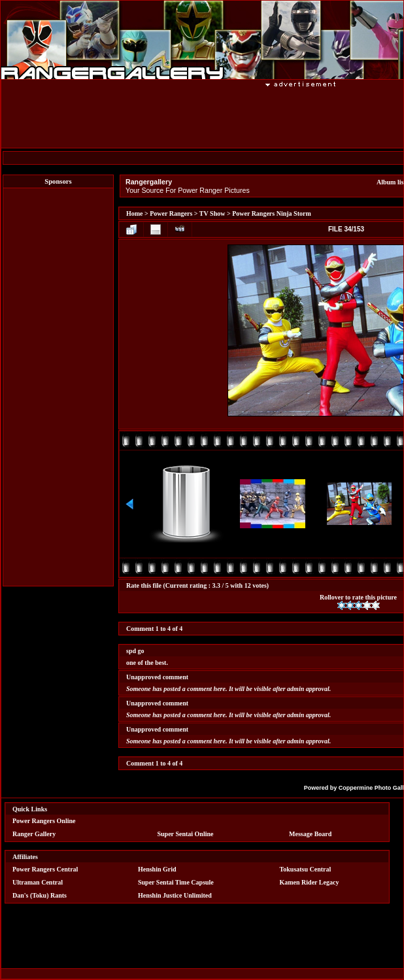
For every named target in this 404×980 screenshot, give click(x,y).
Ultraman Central (38, 882)
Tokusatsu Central (306, 869)
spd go (135, 651)
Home (135, 213)
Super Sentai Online (186, 834)
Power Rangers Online (44, 821)
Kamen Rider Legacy (310, 882)
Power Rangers (171, 213)
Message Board (310, 834)
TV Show (212, 213)
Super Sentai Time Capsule (176, 882)
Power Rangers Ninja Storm (272, 213)
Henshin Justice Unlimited (175, 895)
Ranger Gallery (34, 834)
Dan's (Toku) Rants (40, 895)
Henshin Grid (157, 869)
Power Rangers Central (45, 869)
